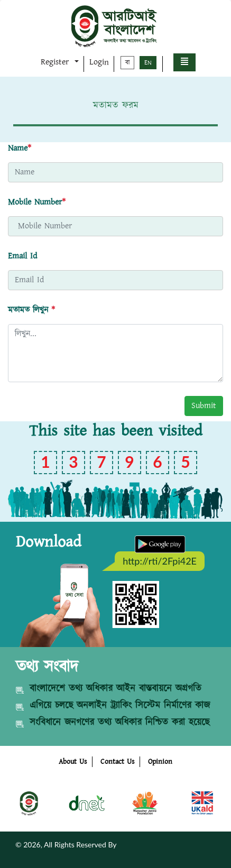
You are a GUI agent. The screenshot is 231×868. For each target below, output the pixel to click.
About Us (73, 762)
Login (99, 62)
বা (127, 63)
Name (20, 148)
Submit (204, 406)
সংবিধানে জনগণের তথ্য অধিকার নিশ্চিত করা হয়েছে (119, 723)
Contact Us (117, 762)
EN (148, 63)
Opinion (160, 762)
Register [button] (56, 62)
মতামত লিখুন (31, 310)
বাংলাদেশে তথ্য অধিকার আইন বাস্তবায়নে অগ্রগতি (115, 689)
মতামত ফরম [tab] (116, 106)
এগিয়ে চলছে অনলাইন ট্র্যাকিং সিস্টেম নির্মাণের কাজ (120, 706)
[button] (184, 62)
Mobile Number (37, 202)
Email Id (22, 256)
